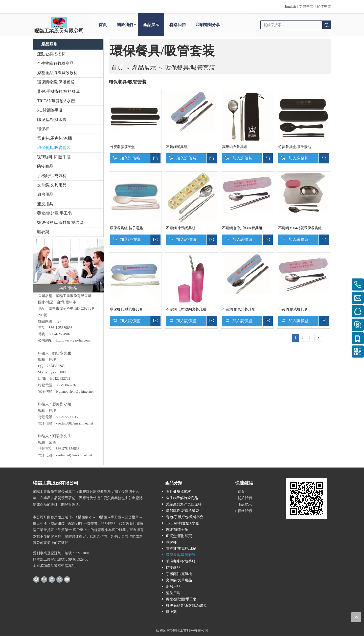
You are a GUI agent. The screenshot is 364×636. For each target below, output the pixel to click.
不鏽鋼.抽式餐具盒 (293, 309)
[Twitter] (60, 579)
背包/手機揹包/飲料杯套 (59, 91)
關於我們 (125, 25)
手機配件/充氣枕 (52, 176)
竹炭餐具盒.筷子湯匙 (295, 147)
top (356, 617)
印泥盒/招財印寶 (52, 120)
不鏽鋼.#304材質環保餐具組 (300, 228)
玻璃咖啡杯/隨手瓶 (54, 157)
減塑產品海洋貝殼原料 (57, 73)
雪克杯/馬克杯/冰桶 (54, 138)
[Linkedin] (52, 579)
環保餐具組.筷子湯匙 (126, 228)
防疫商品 (45, 166)
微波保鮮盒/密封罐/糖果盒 (61, 222)
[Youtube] (67, 579)
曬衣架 (43, 232)
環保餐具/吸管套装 (54, 148)
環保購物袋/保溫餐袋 (56, 82)
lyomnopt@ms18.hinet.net (75, 391)
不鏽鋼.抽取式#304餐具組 (242, 228)
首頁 (103, 25)
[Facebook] (36, 579)
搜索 (327, 25)
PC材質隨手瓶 (50, 110)
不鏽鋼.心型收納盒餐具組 (186, 309)
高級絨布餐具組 (235, 147)
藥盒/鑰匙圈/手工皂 (54, 213)
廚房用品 (45, 194)
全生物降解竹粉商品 (55, 63)
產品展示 (151, 25)
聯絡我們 (177, 25)
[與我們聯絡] (68, 266)
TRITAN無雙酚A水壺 (56, 101)
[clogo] (59, 25)
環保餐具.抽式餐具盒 (126, 309)
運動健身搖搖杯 (51, 54)
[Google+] (44, 579)
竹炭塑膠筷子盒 (122, 147)
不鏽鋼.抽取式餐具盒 (239, 309)
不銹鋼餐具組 (177, 147)
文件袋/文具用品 (52, 185)
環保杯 (43, 129)
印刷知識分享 (208, 25)
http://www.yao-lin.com (73, 340)
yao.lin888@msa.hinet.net (74, 423)
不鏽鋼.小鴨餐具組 (181, 228)
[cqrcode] (306, 498)
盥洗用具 (45, 204)
